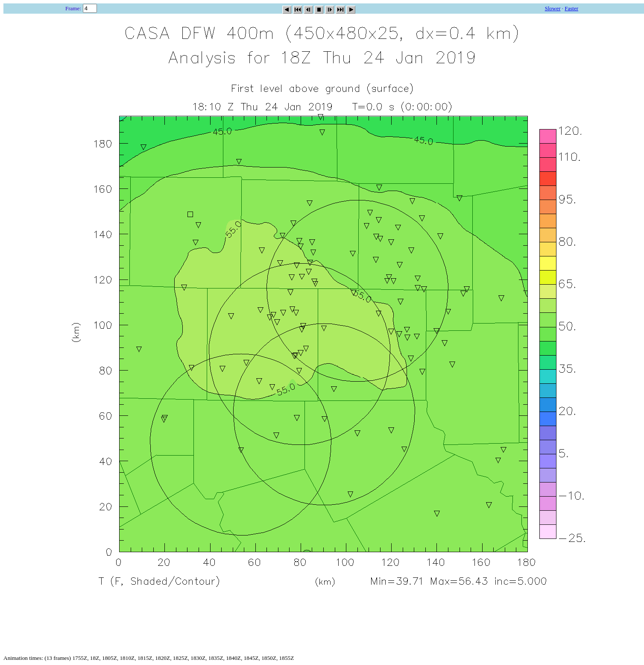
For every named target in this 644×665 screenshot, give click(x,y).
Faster (571, 8)
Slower (553, 8)
